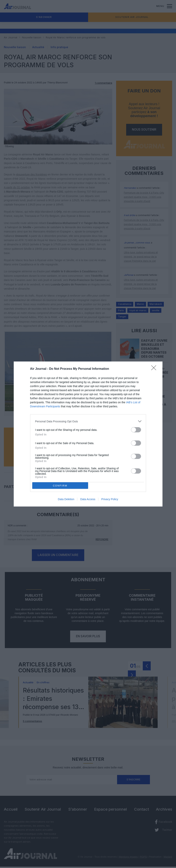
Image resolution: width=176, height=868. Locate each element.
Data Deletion (66, 499)
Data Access (88, 499)
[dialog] (88, 434)
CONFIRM (60, 486)
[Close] (155, 369)
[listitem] (88, 421)
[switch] (136, 430)
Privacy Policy (110, 499)
